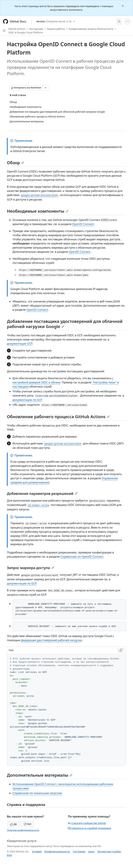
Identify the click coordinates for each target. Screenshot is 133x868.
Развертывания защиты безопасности (91, 29)
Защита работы (56, 29)
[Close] (123, 6)
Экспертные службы (109, 851)
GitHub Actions (17, 29)
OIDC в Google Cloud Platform (26, 32)
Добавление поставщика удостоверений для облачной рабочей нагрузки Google (65, 324)
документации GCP (20, 344)
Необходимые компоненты (38, 211)
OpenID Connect (83, 224)
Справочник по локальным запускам (37, 793)
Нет (28, 824)
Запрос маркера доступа (31, 568)
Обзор (15, 163)
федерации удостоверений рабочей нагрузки (51, 640)
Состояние (79, 851)
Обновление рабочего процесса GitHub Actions (58, 417)
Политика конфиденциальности (23, 830)
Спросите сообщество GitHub (87, 823)
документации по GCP (27, 400)
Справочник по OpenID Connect (82, 557)
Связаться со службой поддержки (89, 828)
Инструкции (36, 29)
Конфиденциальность (57, 851)
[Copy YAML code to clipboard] (121, 650)
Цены (91, 851)
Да (14, 824)
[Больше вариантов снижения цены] (46, 88)
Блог (10, 855)
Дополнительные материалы (40, 775)
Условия (37, 851)
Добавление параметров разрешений (42, 494)
